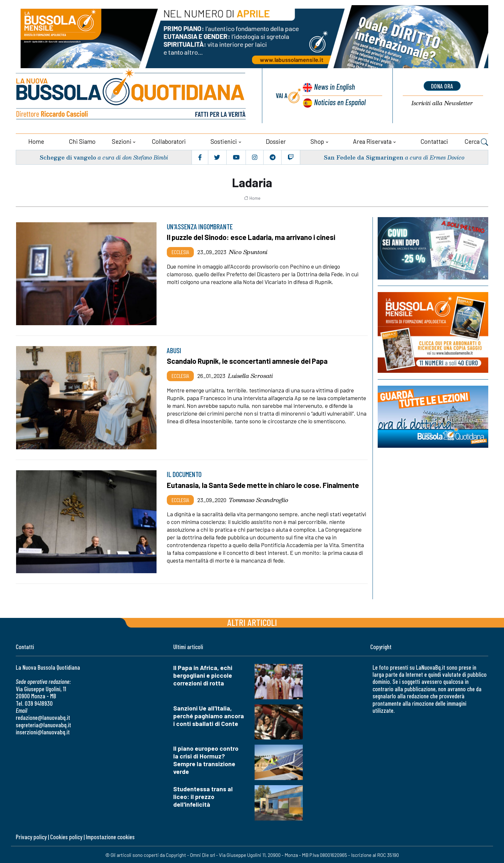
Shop (317, 141)
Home (36, 141)
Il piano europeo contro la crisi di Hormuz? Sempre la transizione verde (206, 760)
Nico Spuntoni (248, 251)
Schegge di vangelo (68, 156)
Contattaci (434, 141)
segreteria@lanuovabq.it (43, 724)
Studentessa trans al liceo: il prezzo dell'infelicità (203, 796)
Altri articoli (252, 622)
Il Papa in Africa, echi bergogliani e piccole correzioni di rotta (203, 675)
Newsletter (442, 103)
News (334, 87)
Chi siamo (82, 141)
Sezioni (122, 141)
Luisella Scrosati (250, 375)
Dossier (276, 141)
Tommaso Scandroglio (259, 499)
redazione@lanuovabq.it (43, 717)
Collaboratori (169, 141)
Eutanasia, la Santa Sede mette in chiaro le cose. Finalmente (264, 484)
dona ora (442, 86)
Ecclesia (180, 251)
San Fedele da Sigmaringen (363, 156)
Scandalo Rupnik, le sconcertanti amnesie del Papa (249, 361)
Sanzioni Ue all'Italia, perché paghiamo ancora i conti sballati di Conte (209, 715)
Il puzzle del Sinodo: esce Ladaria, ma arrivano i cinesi (253, 237)
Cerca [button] (476, 142)
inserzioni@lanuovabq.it (43, 732)
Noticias (340, 102)
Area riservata (372, 141)
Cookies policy (66, 836)
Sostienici (224, 141)
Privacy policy (31, 836)
